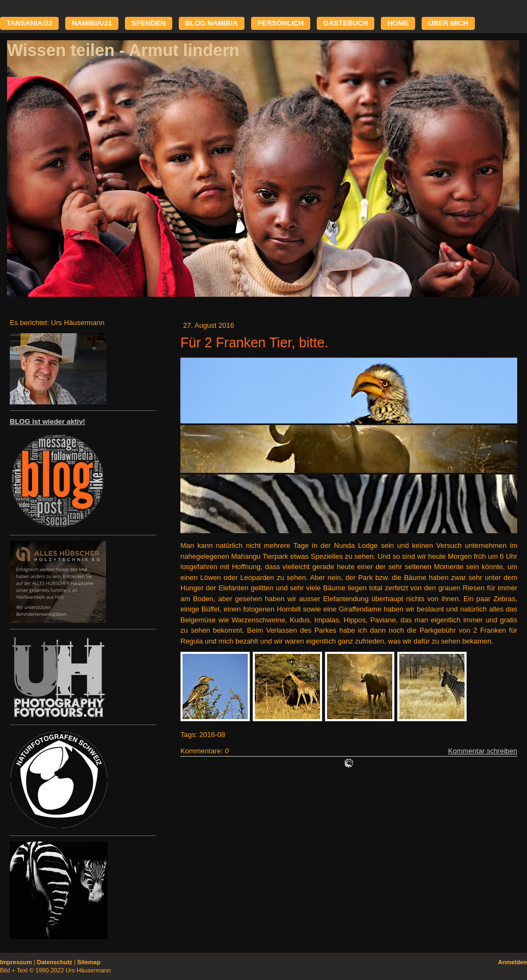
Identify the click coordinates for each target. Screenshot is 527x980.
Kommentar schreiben (483, 751)
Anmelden (513, 962)
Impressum (16, 962)
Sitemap (89, 962)
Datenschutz (55, 962)
